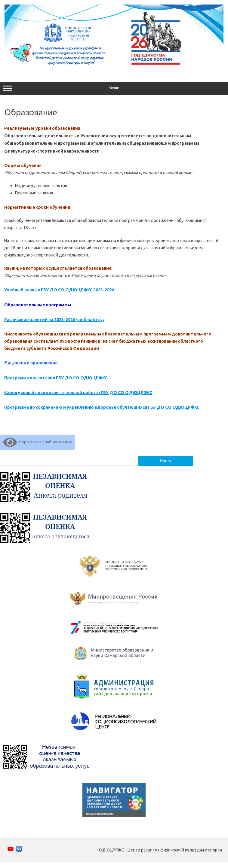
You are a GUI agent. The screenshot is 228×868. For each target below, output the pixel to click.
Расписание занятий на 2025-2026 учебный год (54, 320)
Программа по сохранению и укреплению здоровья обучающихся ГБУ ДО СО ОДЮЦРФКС (102, 407)
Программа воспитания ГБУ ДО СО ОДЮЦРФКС (56, 378)
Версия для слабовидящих (37, 442)
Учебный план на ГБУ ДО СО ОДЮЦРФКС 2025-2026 (59, 290)
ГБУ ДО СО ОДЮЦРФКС (126, 393)
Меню (114, 89)
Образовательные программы (38, 305)
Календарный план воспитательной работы (52, 393)
